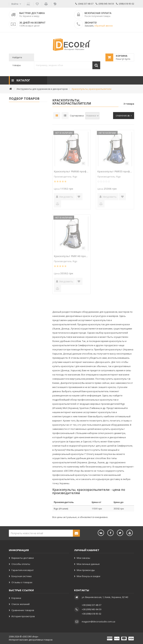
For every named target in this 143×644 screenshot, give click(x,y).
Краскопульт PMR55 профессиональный (115, 171)
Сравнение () (124, 116)
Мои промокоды (86, 570)
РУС (28, 4)
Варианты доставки (23, 558)
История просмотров (23, 616)
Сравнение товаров (23, 610)
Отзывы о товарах (22, 582)
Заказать (99, 26)
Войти (15, 4)
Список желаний (21, 604)
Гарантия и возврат (23, 570)
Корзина (16, 598)
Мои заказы (83, 558)
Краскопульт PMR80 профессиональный (71, 171)
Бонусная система (21, 576)
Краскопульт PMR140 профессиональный (71, 256)
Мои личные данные (88, 564)
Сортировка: (77, 116)
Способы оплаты (21, 564)
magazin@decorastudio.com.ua (98, 622)
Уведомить (64, 197)
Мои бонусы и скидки (88, 576)
